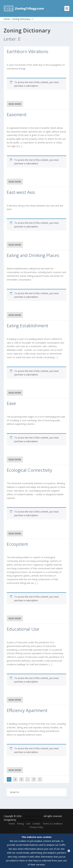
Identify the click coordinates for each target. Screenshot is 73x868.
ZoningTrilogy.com (33, 816)
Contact (36, 824)
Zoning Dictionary (21, 19)
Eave (11, 403)
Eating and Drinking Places (33, 255)
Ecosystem (17, 544)
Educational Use (23, 629)
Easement (17, 114)
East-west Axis (21, 192)
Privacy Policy (36, 827)
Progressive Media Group (29, 820)
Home (7, 19)
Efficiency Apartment (27, 710)
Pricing (20, 824)
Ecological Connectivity (29, 470)
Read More (15, 104)
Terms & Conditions (53, 824)
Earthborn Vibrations (28, 51)
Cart (28, 824)
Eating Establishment (28, 326)
